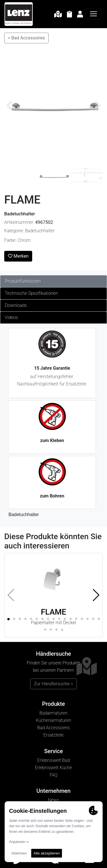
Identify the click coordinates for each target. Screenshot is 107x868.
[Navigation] (93, 14)
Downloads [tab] (16, 305)
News (54, 800)
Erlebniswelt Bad (53, 760)
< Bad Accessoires (26, 38)
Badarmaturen (54, 713)
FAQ (53, 775)
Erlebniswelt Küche (53, 768)
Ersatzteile (54, 735)
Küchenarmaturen (53, 720)
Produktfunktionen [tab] (23, 281)
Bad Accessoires (53, 728)
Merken (18, 256)
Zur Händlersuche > (53, 684)
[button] (96, 595)
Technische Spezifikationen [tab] (31, 293)
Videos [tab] (11, 317)
